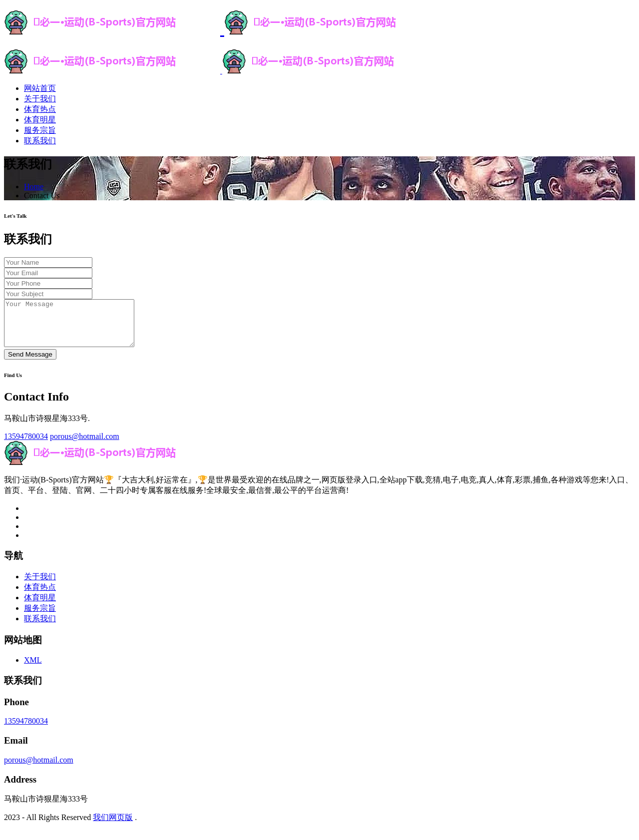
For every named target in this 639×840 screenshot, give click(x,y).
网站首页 (40, 88)
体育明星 (40, 120)
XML (33, 669)
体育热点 (40, 109)
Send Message (30, 363)
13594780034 (26, 445)
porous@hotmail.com (85, 445)
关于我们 (40, 99)
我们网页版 (113, 826)
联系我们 (40, 141)
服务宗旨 (40, 130)
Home (34, 187)
